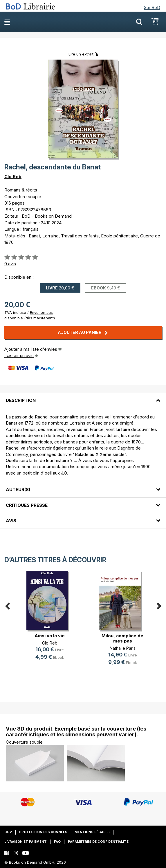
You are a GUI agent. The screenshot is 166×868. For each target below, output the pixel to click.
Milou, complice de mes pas (122, 638)
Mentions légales (92, 832)
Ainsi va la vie (50, 636)
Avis (11, 521)
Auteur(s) (18, 490)
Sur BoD (152, 7)
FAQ (57, 842)
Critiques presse (27, 505)
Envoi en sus (41, 312)
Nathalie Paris (123, 648)
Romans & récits (21, 190)
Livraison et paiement (26, 842)
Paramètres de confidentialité (98, 842)
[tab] (83, 397)
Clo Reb (13, 177)
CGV (8, 832)
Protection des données (43, 832)
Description (21, 400)
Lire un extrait (81, 54)
